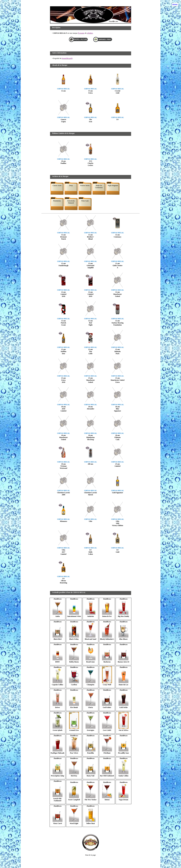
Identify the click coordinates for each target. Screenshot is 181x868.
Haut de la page (90, 855)
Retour (175, 4)
